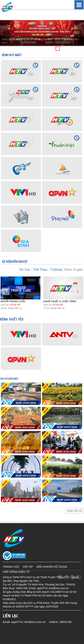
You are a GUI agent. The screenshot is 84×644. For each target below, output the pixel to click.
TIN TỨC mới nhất (9, 379)
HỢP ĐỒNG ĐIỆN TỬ (16, 572)
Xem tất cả (74, 511)
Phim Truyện (74, 270)
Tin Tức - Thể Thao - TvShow (41, 270)
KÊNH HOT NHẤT (12, 55)
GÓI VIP (28, 567)
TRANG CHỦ (11, 567)
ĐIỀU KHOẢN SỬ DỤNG (52, 567)
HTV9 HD (15, 305)
